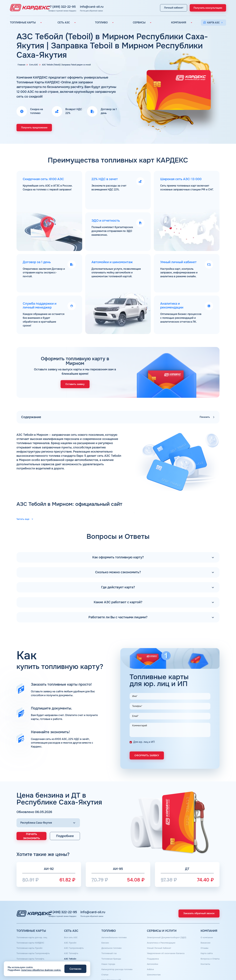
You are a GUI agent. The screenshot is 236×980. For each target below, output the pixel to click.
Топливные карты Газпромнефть (34, 940)
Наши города (107, 949)
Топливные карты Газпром (31, 949)
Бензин (104, 931)
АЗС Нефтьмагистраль (76, 959)
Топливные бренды (111, 945)
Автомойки (151, 949)
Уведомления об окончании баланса (165, 940)
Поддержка (152, 945)
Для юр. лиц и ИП (144, 732)
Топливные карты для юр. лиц (33, 926)
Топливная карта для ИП (30, 959)
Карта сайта (206, 940)
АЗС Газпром (71, 949)
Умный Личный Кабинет (158, 936)
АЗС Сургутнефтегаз (75, 954)
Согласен (75, 969)
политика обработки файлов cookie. (41, 970)
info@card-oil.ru (109, 6)
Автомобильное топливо (114, 926)
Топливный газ (108, 940)
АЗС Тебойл (70, 945)
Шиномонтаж (152, 959)
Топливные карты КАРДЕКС (32, 931)
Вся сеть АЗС (71, 926)
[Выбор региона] (48, 812)
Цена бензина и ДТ (110, 963)
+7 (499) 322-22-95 (80, 6)
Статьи (104, 959)
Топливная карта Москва (30, 954)
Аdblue (149, 954)
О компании (206, 926)
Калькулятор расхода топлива (117, 954)
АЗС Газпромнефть (74, 936)
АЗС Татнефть (71, 940)
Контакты (204, 949)
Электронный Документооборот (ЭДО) (166, 926)
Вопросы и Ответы (209, 945)
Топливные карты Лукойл (31, 936)
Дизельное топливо (111, 936)
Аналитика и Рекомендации (161, 931)
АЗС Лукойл (70, 931)
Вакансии (204, 931)
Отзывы (203, 936)
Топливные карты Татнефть (32, 945)
